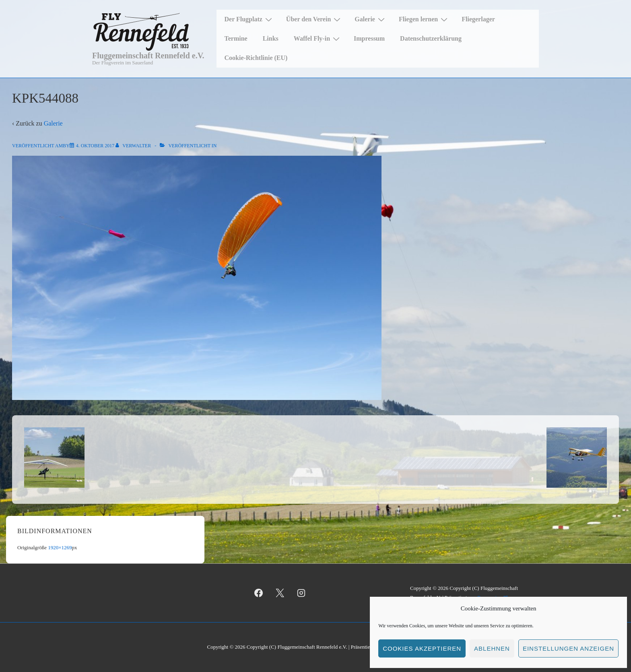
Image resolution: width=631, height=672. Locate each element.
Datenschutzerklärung (431, 38)
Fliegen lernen (424, 19)
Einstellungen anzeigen (568, 648)
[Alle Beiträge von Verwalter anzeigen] (134, 146)
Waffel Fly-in (318, 39)
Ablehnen (492, 648)
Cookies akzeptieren (422, 648)
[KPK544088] (95, 146)
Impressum (369, 38)
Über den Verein (314, 19)
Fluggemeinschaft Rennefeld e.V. (148, 56)
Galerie (371, 19)
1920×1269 (60, 547)
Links (271, 38)
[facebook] (259, 593)
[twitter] (280, 593)
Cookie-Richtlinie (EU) (256, 58)
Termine (236, 38)
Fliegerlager (478, 19)
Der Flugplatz (249, 19)
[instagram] (301, 593)
